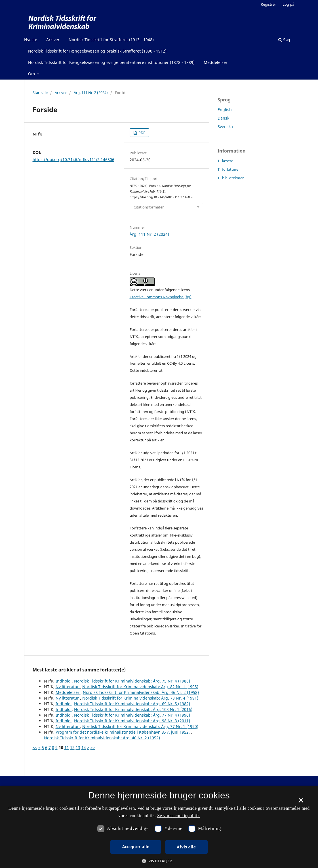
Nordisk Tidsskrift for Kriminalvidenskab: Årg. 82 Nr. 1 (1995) (140, 687)
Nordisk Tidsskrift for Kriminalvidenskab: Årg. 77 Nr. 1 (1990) (140, 726)
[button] (159, 861)
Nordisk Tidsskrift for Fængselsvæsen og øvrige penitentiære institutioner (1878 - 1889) (111, 62)
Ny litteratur (68, 687)
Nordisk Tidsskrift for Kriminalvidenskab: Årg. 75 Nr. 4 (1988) (132, 681)
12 (72, 747)
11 (67, 747)
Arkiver (53, 40)
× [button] (301, 802)
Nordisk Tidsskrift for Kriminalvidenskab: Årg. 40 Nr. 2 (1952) (102, 738)
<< (35, 747)
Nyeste (31, 40)
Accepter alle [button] (136, 847)
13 (78, 747)
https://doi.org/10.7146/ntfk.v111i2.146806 (73, 159)
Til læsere (225, 161)
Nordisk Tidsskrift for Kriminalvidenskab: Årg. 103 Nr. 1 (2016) (133, 709)
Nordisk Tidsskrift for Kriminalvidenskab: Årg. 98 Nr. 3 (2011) (132, 721)
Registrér (268, 4)
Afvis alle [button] (186, 847)
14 (84, 747)
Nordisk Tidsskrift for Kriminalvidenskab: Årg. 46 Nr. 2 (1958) (141, 692)
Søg (284, 40)
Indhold (64, 681)
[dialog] (159, 827)
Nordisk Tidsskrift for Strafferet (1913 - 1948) (111, 40)
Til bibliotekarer (231, 178)
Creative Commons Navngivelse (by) (161, 297)
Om (32, 74)
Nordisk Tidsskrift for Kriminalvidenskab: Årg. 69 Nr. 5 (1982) (132, 704)
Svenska (225, 127)
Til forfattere (228, 169)
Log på (288, 4)
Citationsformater (149, 207)
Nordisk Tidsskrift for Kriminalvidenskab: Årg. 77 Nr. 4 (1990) (132, 715)
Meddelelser (216, 62)
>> (93, 747)
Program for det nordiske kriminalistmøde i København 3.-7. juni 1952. (123, 732)
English (225, 109)
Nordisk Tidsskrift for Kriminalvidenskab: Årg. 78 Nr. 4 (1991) (140, 698)
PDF (141, 133)
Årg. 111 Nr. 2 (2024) (91, 93)
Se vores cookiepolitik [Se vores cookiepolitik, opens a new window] (178, 816)
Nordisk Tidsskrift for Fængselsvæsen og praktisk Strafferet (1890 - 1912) (97, 51)
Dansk (223, 118)
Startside (40, 93)
